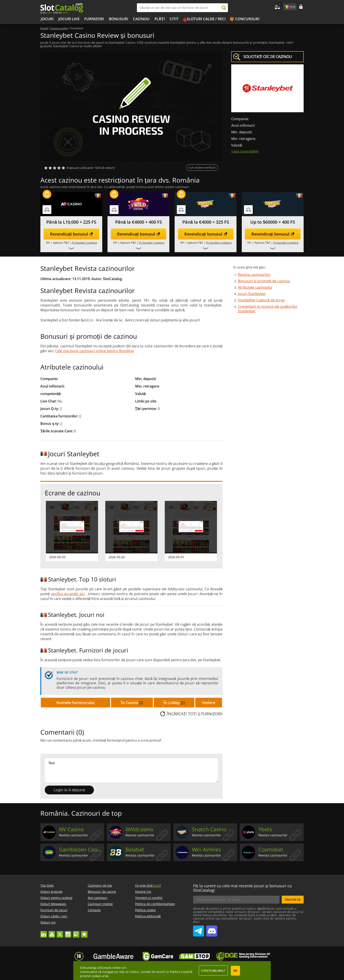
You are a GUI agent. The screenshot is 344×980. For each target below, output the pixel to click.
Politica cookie (145, 910)
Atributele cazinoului (255, 287)
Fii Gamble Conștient (85, 243)
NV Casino (71, 829)
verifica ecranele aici (68, 594)
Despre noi (143, 892)
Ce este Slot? (148, 885)
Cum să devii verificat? (202, 168)
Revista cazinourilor (254, 275)
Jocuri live (69, 19)
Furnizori (94, 19)
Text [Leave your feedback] (131, 770)
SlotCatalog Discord (212, 929)
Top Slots (47, 885)
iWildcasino (139, 829)
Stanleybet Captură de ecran (261, 300)
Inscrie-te (293, 899)
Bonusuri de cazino (102, 892)
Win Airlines (206, 850)
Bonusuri (118, 19)
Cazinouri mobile (100, 904)
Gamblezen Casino (81, 850)
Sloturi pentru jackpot (56, 898)
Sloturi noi (48, 922)
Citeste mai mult (213, 971)
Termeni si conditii (149, 898)
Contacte (94, 910)
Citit (174, 19)
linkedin (44, 932)
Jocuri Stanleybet (252, 294)
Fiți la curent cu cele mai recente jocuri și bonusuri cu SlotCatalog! (242, 888)
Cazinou (141, 19)
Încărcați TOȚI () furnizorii (195, 714)
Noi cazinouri (98, 898)
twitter (60, 932)
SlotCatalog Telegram (199, 929)
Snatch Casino (209, 829)
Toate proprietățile (245, 151)
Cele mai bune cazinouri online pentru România (94, 351)
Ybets (265, 829)
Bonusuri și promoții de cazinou (264, 281)
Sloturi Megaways (53, 904)
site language (286, 6)
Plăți (160, 19)
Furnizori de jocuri (54, 910)
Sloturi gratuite (51, 892)
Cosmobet (271, 850)
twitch (76, 932)
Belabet (135, 850)
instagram (68, 932)
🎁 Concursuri (245, 19)
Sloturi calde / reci (206, 19)
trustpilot (84, 932)
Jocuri (47, 19)
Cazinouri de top (100, 885)
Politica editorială (148, 916)
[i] (141, 703)
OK (235, 971)
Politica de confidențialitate (155, 904)
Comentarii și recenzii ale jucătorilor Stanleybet (268, 309)
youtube (52, 932)
